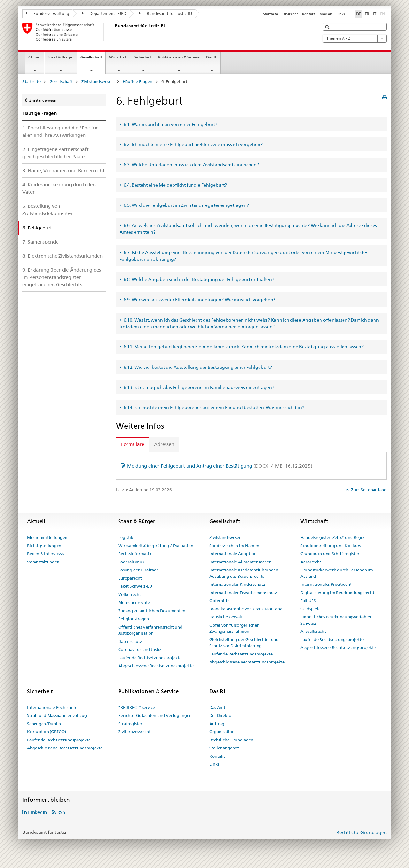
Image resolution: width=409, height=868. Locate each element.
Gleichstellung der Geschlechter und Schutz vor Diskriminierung (244, 643)
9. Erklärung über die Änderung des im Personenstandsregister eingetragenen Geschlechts (62, 277)
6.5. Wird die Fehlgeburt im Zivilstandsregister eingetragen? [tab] (186, 205)
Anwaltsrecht (313, 631)
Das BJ (212, 57)
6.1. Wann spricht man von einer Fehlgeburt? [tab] (170, 124)
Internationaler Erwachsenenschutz (243, 593)
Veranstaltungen (43, 562)
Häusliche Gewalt (226, 617)
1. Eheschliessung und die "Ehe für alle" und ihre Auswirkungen (60, 131)
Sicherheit (143, 57)
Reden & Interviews (46, 554)
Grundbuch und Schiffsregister (330, 554)
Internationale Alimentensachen (240, 562)
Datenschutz (130, 641)
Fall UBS (308, 601)
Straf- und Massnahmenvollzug (57, 715)
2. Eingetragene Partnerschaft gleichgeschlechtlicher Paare (55, 153)
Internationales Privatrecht (326, 584)
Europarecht (130, 578)
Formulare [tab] (133, 444)
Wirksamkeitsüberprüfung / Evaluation (156, 546)
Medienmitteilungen (47, 537)
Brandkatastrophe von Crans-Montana (246, 609)
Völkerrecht (130, 594)
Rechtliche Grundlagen (231, 740)
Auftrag (217, 724)
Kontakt (309, 14)
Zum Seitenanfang (368, 490)
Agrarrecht (311, 562)
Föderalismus (131, 562)
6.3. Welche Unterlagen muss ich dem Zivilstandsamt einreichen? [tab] (191, 165)
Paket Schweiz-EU (135, 586)
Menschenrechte (134, 602)
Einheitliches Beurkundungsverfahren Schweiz (336, 620)
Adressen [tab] (164, 444)
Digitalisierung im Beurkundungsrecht (337, 593)
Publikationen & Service (179, 57)
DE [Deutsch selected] (359, 14)
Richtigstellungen (44, 546)
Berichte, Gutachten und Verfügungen (155, 715)
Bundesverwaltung (48, 13)
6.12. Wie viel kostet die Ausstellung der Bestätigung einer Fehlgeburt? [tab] (197, 367)
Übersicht (290, 14)
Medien (326, 14)
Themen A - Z (355, 38)
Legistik (126, 537)
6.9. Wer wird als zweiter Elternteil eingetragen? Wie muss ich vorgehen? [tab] (199, 300)
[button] (328, 27)
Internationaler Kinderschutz (237, 584)
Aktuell (35, 57)
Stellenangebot (224, 748)
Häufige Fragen (138, 81)
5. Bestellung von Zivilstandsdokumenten (48, 210)
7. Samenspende (40, 242)
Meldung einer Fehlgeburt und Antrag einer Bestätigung (220, 466)
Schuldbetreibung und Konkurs (331, 546)
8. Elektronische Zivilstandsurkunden (62, 256)
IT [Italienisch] (375, 14)
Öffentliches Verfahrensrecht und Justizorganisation (150, 630)
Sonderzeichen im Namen (234, 546)
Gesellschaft (93, 59)
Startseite (270, 14)
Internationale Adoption (233, 554)
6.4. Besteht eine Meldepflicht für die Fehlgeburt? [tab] (175, 185)
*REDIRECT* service (137, 707)
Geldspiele (310, 609)
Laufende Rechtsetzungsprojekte (150, 658)
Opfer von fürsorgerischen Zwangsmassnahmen (234, 628)
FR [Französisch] (367, 14)
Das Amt (217, 707)
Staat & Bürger (61, 57)
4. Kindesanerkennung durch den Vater (59, 188)
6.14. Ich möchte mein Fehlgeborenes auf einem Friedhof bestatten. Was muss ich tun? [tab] (213, 407)
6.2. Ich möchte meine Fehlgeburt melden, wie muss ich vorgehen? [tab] (193, 144)
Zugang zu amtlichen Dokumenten (152, 611)
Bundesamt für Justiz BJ (166, 13)
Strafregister (130, 724)
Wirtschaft (118, 57)
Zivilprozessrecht (134, 732)
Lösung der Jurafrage (139, 570)
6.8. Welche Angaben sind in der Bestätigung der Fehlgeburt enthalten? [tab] (198, 279)
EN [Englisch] (383, 13)
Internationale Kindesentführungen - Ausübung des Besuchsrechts (245, 573)
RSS (61, 812)
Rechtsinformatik (135, 554)
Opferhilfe (219, 601)
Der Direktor (221, 715)
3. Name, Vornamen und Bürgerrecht (63, 170)
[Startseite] (113, 32)
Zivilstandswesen (98, 81)
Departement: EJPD (104, 13)
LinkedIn (38, 812)
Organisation (222, 732)
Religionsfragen (134, 619)
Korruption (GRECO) (46, 732)
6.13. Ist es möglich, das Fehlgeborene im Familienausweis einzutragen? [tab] (198, 387)
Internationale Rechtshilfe (52, 707)
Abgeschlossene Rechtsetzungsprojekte (156, 666)
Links (341, 14)
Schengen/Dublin (44, 724)
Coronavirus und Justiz (140, 649)
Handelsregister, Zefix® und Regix (332, 537)
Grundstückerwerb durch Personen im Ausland (337, 573)
